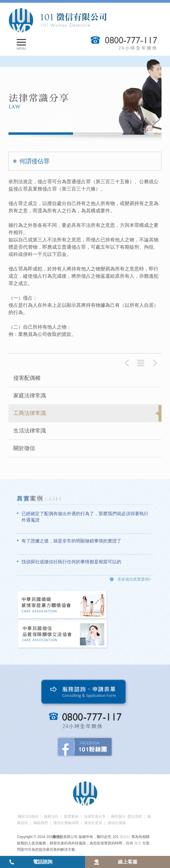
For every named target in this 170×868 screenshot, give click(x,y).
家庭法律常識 (30, 396)
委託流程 (135, 817)
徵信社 (125, 837)
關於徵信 (24, 448)
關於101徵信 (28, 817)
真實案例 (71, 817)
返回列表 (141, 363)
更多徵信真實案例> (134, 579)
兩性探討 (118, 817)
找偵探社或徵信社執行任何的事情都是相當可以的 (71, 562)
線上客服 (128, 862)
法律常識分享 (95, 817)
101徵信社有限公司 (57, 20)
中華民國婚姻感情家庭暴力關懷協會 (63, 605)
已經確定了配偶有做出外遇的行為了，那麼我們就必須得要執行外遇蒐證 (85, 517)
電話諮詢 (43, 862)
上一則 (127, 363)
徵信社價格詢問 (66, 823)
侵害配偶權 (27, 378)
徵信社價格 (117, 823)
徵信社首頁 (93, 823)
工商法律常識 (30, 413)
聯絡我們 (41, 823)
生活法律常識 (30, 431)
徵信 (138, 843)
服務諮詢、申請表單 (85, 693)
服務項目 (51, 817)
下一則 (155, 363)
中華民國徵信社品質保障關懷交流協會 (63, 635)
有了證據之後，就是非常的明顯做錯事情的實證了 (71, 541)
